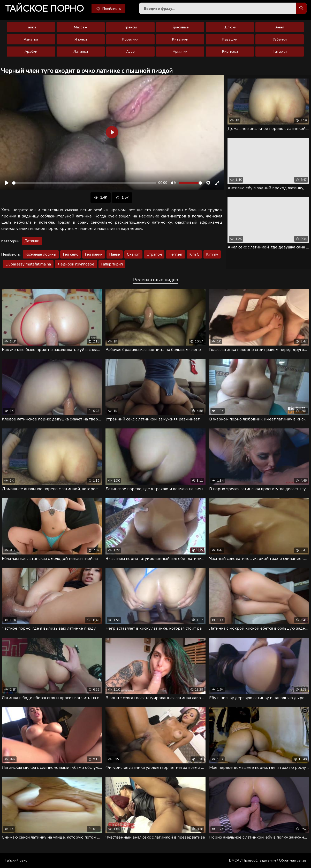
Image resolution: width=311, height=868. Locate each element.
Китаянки (180, 39)
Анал (280, 27)
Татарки (280, 52)
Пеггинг (176, 254)
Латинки (81, 52)
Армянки (180, 52)
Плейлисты (108, 9)
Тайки (31, 27)
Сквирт (133, 254)
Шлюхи (230, 27)
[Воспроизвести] (7, 183)
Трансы (130, 27)
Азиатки (31, 39)
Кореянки (130, 39)
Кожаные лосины (41, 254)
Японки (81, 39)
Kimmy (212, 254)
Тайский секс (16, 860)
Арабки (31, 52)
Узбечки (280, 39)
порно (44, 9)
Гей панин (94, 254)
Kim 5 (194, 254)
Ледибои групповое (76, 264)
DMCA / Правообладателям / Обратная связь (268, 860)
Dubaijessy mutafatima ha (28, 264)
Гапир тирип (112, 264)
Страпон (154, 254)
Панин (115, 254)
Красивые (180, 27)
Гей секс (70, 254)
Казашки (230, 39)
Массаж (81, 27)
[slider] (84, 183)
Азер (130, 52)
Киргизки (230, 52)
